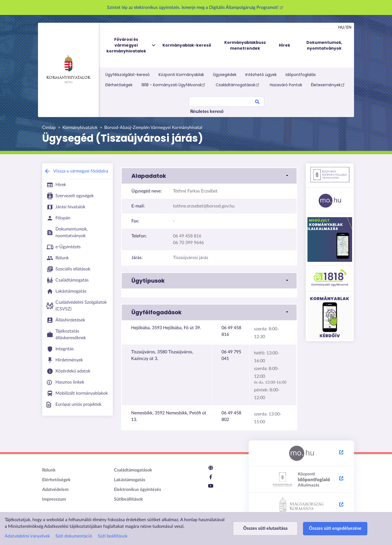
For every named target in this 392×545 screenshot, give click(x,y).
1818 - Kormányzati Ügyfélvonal (174, 85)
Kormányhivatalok (68, 67)
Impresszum (54, 499)
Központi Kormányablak (181, 75)
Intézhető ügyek (261, 75)
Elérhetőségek (119, 85)
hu (341, 27)
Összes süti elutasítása (265, 528)
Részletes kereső (207, 111)
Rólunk (49, 470)
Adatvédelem (55, 490)
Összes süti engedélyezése (335, 528)
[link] (209, 176)
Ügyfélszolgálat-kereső (128, 75)
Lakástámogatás (130, 480)
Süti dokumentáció (74, 536)
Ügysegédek (225, 75)
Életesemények (329, 85)
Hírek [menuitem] (285, 45)
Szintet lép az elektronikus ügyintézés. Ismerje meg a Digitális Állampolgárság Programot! (196, 7)
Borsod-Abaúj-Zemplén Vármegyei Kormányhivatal (153, 128)
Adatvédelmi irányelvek (27, 536)
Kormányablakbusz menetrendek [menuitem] (245, 45)
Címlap (49, 128)
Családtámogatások (238, 85)
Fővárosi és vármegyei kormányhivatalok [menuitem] (131, 45)
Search (257, 103)
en (349, 27)
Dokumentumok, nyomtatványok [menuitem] (324, 45)
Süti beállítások (113, 536)
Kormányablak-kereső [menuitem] (187, 45)
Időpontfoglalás (301, 75)
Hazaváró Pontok (286, 85)
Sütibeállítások (128, 499)
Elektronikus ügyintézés (138, 490)
